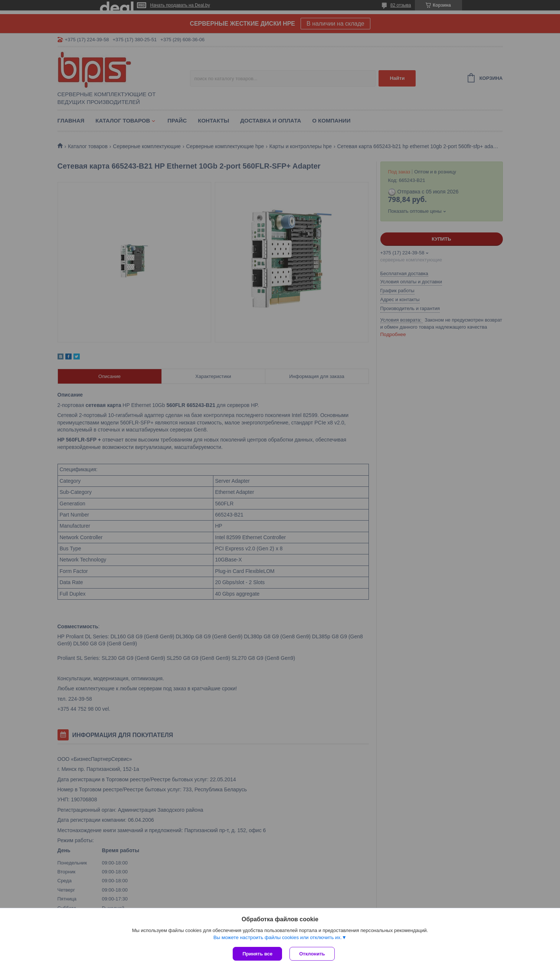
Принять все (257, 954)
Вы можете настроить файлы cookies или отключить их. (278, 937)
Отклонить (312, 954)
